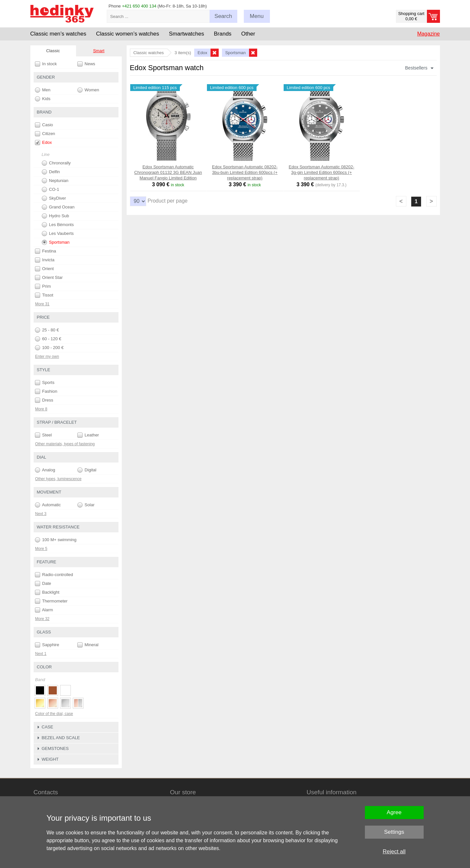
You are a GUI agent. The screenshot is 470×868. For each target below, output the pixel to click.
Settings (394, 832)
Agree (394, 812)
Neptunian (55, 181)
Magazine (428, 34)
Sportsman (56, 242)
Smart (99, 51)
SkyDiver (54, 198)
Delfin (51, 172)
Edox (43, 143)
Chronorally (56, 163)
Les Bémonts (58, 225)
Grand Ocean (58, 207)
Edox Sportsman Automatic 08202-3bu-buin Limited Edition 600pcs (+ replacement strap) (245, 172)
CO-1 (51, 190)
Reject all (394, 852)
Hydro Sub (55, 216)
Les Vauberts (58, 234)
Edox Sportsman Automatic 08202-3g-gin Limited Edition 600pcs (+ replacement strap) (322, 172)
